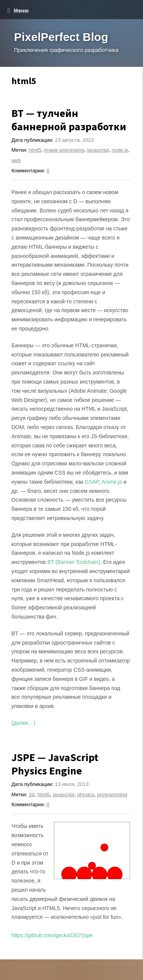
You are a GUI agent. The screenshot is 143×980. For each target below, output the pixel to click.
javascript (98, 150)
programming (112, 795)
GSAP (92, 482)
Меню (18, 11)
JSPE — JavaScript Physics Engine (55, 764)
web (16, 160)
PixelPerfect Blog (61, 37)
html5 (35, 150)
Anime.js (112, 482)
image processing (64, 150)
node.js (120, 150)
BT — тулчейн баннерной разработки (69, 120)
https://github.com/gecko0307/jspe (52, 935)
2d (31, 795)
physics (86, 795)
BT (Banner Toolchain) (74, 562)
